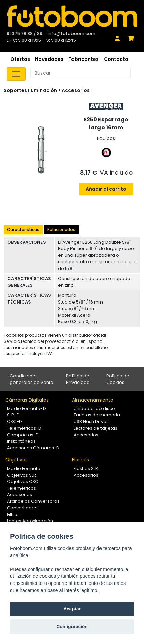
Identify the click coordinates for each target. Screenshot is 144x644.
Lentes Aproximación (30, 521)
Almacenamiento (93, 400)
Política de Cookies (118, 379)
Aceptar (72, 609)
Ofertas (20, 59)
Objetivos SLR (22, 475)
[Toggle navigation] (16, 74)
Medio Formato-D (26, 409)
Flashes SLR (86, 468)
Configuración (72, 626)
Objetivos (17, 460)
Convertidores (23, 508)
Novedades (49, 59)
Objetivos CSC (23, 481)
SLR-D (13, 415)
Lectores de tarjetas (95, 428)
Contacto (116, 59)
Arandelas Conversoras (33, 501)
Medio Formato (24, 468)
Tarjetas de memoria (97, 415)
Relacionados (61, 229)
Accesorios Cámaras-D (33, 448)
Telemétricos (22, 488)
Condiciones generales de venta (32, 379)
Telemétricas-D (24, 428)
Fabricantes (84, 59)
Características (23, 229)
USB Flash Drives (91, 422)
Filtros (13, 514)
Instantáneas (21, 441)
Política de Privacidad (78, 379)
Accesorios (76, 90)
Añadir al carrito (106, 189)
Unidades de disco (94, 409)
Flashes (80, 460)
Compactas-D (23, 435)
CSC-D (15, 422)
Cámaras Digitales (27, 400)
